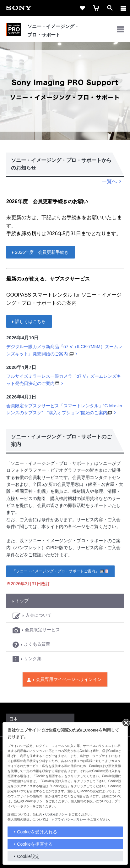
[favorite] (82, 8)
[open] (110, 8)
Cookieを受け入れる (37, 832)
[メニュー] (123, 8)
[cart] (96, 8)
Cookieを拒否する (35, 844)
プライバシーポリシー (70, 819)
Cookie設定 (28, 856)
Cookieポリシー (56, 814)
